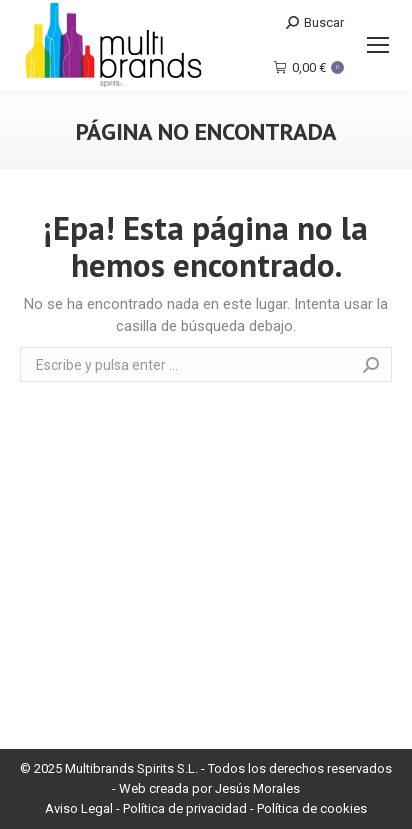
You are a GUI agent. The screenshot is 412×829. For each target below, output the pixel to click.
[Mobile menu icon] (378, 45)
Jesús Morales (257, 788)
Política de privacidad (185, 808)
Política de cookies (312, 808)
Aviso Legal (79, 808)
